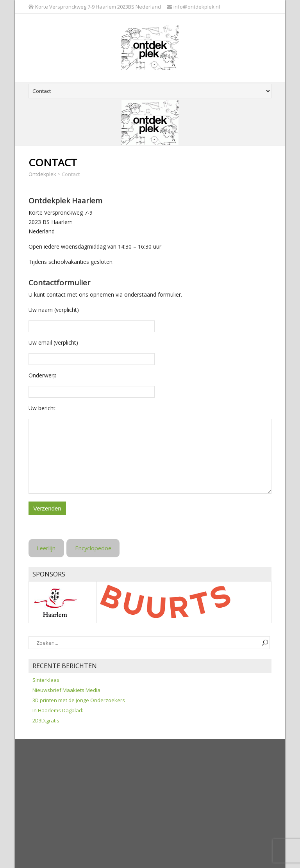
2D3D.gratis (46, 720)
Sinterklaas (46, 680)
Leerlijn (46, 548)
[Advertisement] (164, 806)
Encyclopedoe (93, 548)
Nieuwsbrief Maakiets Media (66, 690)
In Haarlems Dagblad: (58, 710)
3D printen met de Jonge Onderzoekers (79, 700)
